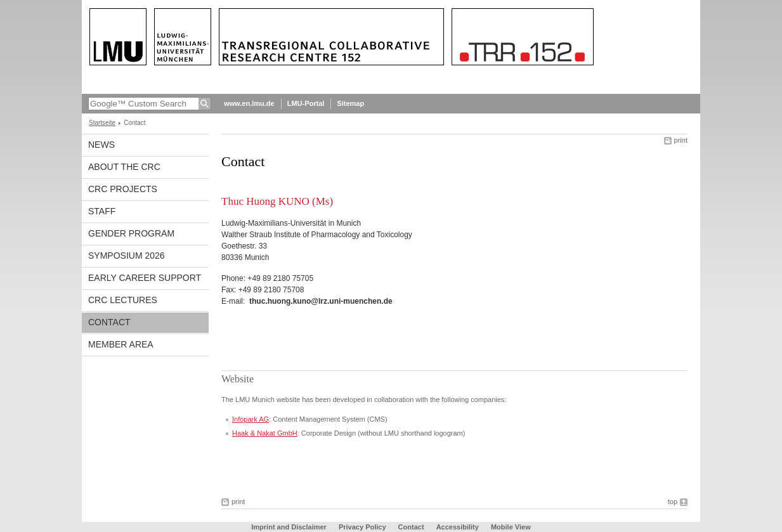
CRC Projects (123, 189)
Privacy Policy (362, 527)
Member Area (121, 344)
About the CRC (124, 167)
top (673, 502)
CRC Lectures (123, 300)
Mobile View (511, 527)
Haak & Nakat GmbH (265, 433)
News (101, 145)
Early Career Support (145, 278)
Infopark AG (251, 419)
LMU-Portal (306, 103)
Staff (102, 211)
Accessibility (459, 527)
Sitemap (350, 103)
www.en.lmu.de (249, 103)
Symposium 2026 (127, 256)
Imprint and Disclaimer (289, 527)
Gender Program (131, 233)
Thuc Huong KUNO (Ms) (277, 201)
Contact (109, 322)
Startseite (102, 123)
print (681, 140)
